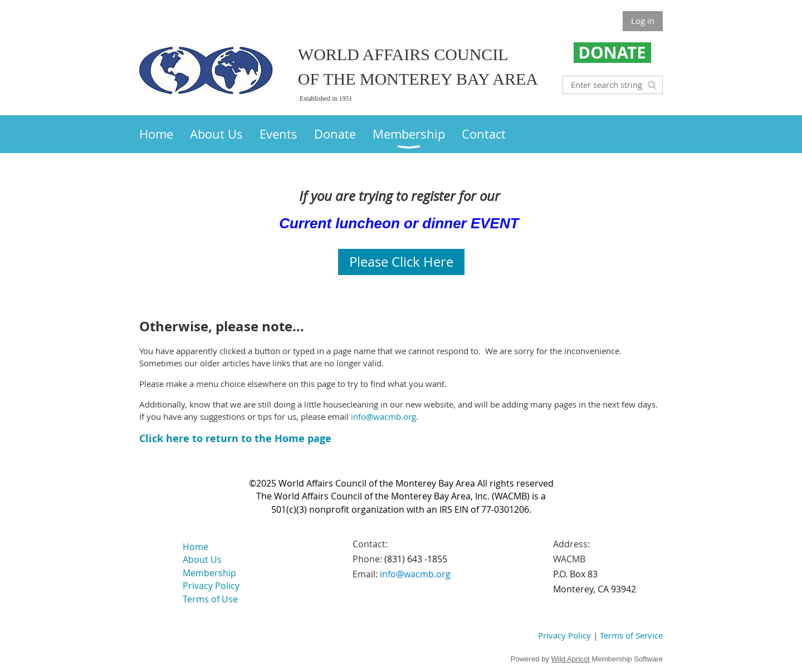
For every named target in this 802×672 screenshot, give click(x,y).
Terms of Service (631, 635)
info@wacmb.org (383, 416)
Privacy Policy (564, 635)
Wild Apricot (571, 659)
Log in (643, 21)
